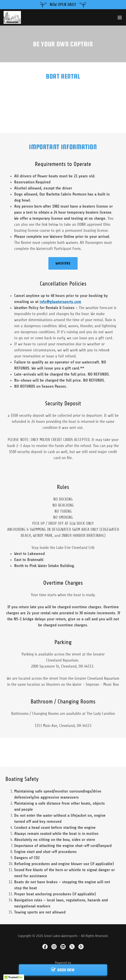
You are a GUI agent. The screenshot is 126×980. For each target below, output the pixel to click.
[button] (120, 17)
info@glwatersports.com (60, 302)
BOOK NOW (66, 970)
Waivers (63, 263)
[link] (12, 17)
